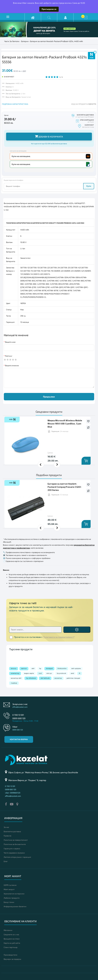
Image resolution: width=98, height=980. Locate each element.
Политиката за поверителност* (59, 637)
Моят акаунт (9, 889)
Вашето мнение (12, 365)
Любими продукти (12, 898)
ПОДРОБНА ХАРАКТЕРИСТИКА (15, 104)
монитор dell (16, 678)
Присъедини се (49, 9)
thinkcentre (62, 668)
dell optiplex (76, 668)
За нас (6, 827)
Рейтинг (9, 356)
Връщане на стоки (12, 939)
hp (40, 668)
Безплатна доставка (12, 831)
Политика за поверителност (16, 840)
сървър (14, 683)
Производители (11, 955)
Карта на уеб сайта (12, 943)
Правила (7, 836)
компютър (15, 673)
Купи (89, 186)
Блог (6, 861)
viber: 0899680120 (13, 793)
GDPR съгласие (10, 885)
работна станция (73, 678)
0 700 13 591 (18, 715)
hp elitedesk (31, 678)
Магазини (8, 930)
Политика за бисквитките (15, 844)
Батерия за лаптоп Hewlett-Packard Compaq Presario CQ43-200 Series (65, 487)
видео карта (29, 673)
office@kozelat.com (20, 707)
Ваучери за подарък (12, 959)
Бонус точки (9, 902)
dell (33, 668)
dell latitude (45, 678)
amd (72, 673)
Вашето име (10, 342)
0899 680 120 (19, 718)
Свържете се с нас (11, 934)
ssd (40, 673)
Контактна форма (19, 739)
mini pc (49, 673)
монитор (58, 678)
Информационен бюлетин (15, 906)
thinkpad (49, 668)
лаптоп (24, 668)
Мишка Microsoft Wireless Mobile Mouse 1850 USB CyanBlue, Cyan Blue (65, 424)
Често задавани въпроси (14, 853)
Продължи (49, 397)
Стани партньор (11, 947)
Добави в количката (49, 136)
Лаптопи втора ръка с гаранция (17, 857)
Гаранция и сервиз (12, 848)
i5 (80, 673)
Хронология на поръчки (14, 894)
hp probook (61, 673)
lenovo (14, 668)
